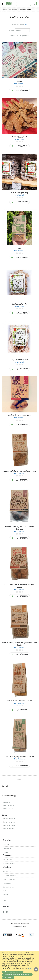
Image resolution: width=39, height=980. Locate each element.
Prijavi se (6, 845)
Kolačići (5, 900)
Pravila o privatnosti (9, 879)
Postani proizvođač (9, 863)
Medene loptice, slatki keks (19, 415)
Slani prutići (9, 809)
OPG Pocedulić (20, 139)
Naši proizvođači (8, 859)
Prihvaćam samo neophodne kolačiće (17, 975)
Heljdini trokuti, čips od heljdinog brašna (19, 471)
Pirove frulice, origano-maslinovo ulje (19, 757)
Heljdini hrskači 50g (19, 137)
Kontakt (5, 852)
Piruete (20, 248)
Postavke (8, 977)
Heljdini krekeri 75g (20, 304)
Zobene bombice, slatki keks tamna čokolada (19, 528)
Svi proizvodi (13, 9)
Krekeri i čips (10, 806)
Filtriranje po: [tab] (8, 796)
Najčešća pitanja (8, 891)
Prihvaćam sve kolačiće (13, 972)
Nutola (20, 81)
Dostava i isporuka (9, 887)
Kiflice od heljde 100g (20, 193)
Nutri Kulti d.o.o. (20, 84)
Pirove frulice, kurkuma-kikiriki (19, 701)
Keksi (7, 802)
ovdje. (29, 969)
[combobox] (24, 4)
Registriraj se (7, 848)
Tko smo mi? (7, 872)
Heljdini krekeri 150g (20, 360)
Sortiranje (11, 30)
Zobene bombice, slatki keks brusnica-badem (19, 586)
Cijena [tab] (4, 815)
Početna (4, 9)
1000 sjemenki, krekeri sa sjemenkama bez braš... (20, 644)
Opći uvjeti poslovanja (10, 875)
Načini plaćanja (8, 883)
